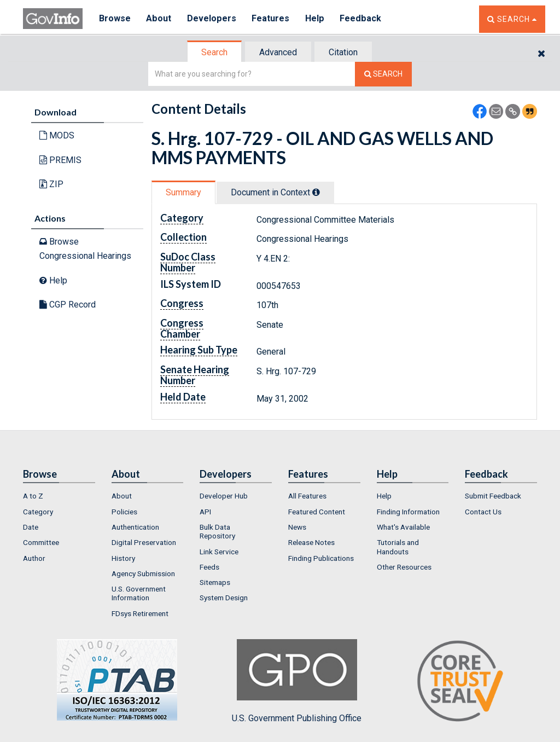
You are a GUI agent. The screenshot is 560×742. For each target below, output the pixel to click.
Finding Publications (321, 558)
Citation (343, 52)
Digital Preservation (144, 542)
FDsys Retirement (140, 613)
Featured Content (317, 512)
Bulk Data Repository (217, 531)
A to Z (33, 496)
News (297, 527)
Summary (183, 192)
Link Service (219, 552)
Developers (212, 19)
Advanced (278, 52)
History (123, 558)
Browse (115, 19)
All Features (307, 496)
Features (272, 19)
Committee (41, 542)
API (205, 512)
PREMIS (60, 160)
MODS (57, 135)
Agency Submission (143, 573)
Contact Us (483, 512)
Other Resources (404, 567)
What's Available (403, 527)
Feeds (209, 567)
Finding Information (408, 512)
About (159, 19)
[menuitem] (59, 496)
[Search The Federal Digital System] (383, 74)
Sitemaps (215, 582)
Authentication (135, 527)
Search (214, 52)
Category (38, 512)
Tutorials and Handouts (398, 547)
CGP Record (68, 305)
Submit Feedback (493, 496)
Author (34, 558)
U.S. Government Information (139, 593)
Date (31, 527)
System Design (224, 598)
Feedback (363, 19)
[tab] (215, 52)
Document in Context (275, 192)
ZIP (51, 184)
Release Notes (311, 542)
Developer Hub (224, 496)
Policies (124, 512)
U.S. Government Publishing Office (297, 681)
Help (317, 19)
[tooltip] (316, 192)
